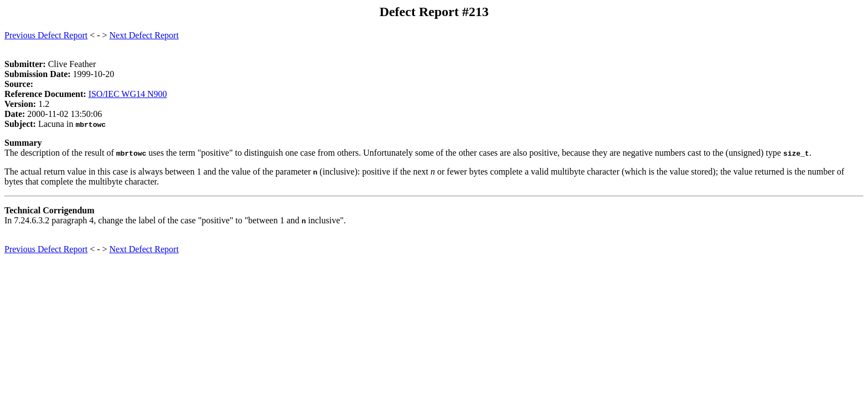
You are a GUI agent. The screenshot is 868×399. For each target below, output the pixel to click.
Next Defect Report (144, 35)
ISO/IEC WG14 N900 (128, 94)
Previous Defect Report (46, 35)
